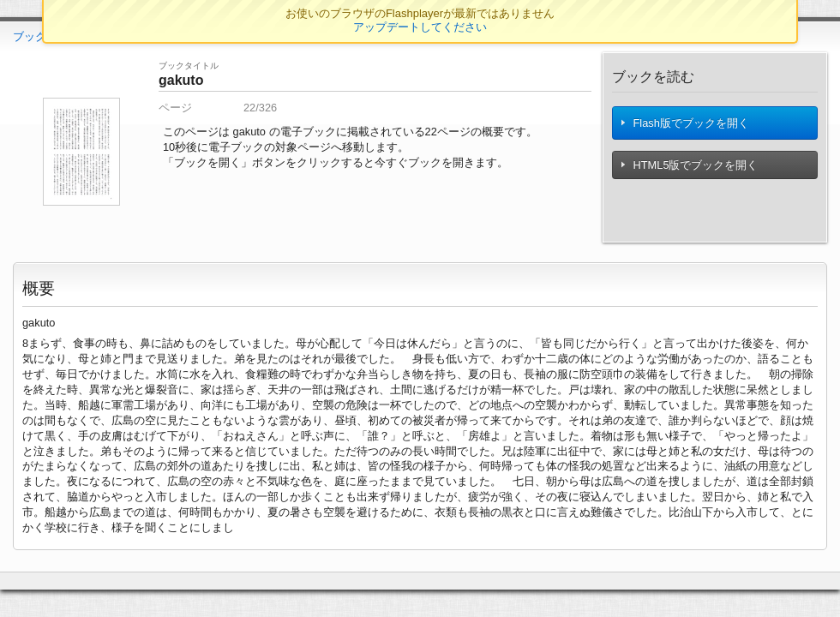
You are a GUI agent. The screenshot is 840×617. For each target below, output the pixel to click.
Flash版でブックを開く (686, 126)
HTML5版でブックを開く (690, 170)
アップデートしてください (420, 27)
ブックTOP (41, 36)
